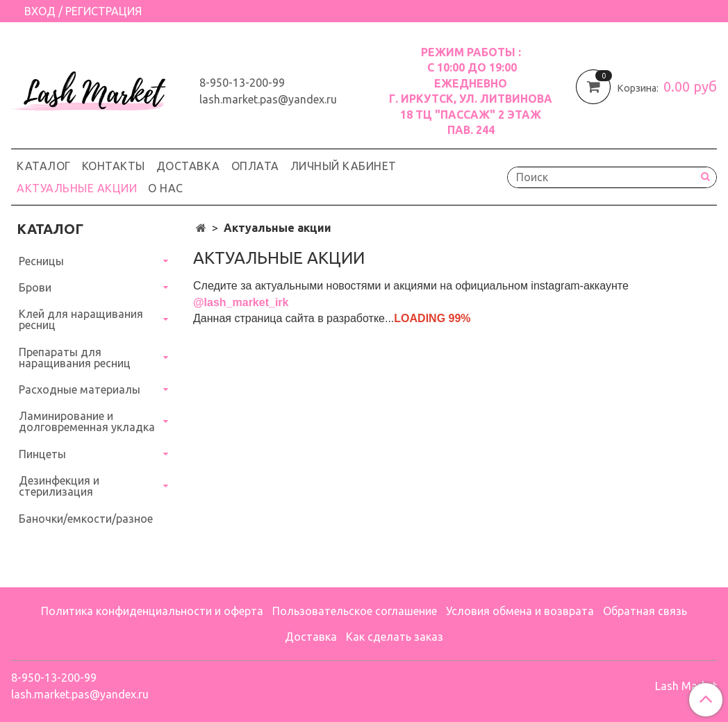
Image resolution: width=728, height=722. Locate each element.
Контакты (114, 166)
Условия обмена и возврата (520, 611)
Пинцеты (42, 454)
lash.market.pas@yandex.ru (268, 99)
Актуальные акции (77, 188)
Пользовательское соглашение (355, 611)
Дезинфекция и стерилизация (59, 486)
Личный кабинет (344, 166)
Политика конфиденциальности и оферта (152, 611)
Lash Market (686, 686)
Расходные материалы (80, 389)
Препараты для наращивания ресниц (75, 358)
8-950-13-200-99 (242, 83)
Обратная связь (645, 611)
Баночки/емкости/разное (86, 519)
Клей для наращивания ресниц (81, 319)
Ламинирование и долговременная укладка (87, 421)
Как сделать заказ (395, 637)
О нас (166, 188)
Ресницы (41, 261)
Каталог (44, 166)
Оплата (255, 166)
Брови (35, 287)
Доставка (188, 166)
